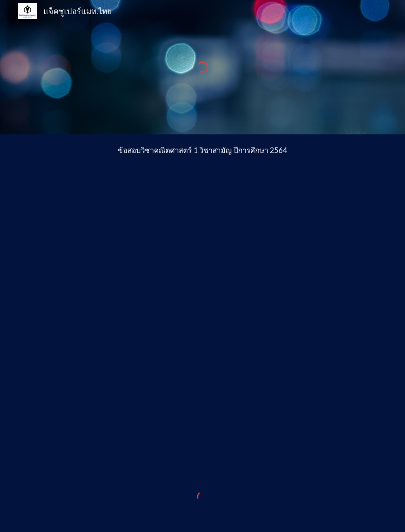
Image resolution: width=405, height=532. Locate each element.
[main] (203, 151)
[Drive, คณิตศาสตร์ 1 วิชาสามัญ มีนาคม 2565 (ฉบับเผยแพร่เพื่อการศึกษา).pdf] (203, 308)
